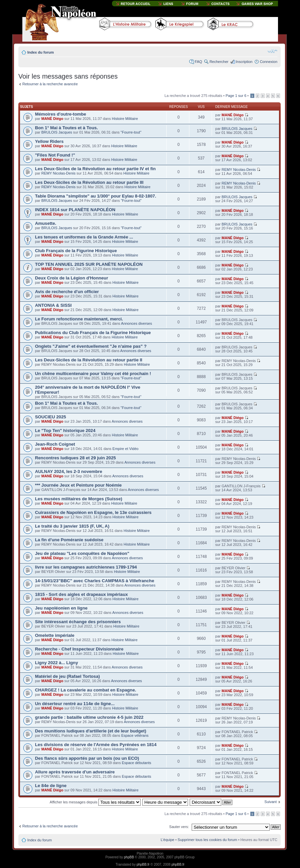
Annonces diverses (136, 323)
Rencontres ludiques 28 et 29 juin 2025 (75, 458)
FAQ (198, 62)
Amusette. (46, 223)
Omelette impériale (55, 635)
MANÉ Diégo (52, 119)
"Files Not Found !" (55, 155)
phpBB (129, 857)
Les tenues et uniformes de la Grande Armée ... (84, 237)
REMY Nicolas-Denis (58, 173)
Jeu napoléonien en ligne (61, 608)
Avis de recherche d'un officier (67, 292)
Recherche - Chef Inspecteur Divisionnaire (79, 649)
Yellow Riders (49, 141)
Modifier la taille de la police (272, 51)
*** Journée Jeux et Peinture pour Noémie (78, 485)
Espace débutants (136, 763)
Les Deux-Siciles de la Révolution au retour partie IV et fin (95, 169)
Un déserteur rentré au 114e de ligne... (75, 704)
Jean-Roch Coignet (55, 444)
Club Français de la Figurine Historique (76, 251)
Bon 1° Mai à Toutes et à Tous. (66, 128)
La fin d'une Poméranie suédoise (69, 540)
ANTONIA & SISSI (53, 305)
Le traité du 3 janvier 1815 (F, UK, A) (72, 526)
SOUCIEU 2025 (50, 417)
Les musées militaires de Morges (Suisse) (79, 499)
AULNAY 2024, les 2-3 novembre (69, 471)
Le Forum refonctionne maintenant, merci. (79, 319)
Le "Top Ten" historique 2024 (65, 431)
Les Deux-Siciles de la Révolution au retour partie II (89, 360)
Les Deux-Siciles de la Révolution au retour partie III (89, 182)
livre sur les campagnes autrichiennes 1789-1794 (86, 567)
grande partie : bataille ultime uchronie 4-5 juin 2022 (89, 717)
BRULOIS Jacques (57, 132)
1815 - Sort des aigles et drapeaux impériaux (81, 594)
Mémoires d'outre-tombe (60, 114)
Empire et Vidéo (125, 449)
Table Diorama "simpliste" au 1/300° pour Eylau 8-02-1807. (96, 196)
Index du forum (40, 52)
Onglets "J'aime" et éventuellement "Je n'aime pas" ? (91, 346)
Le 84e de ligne (51, 786)
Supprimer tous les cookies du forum (207, 840)
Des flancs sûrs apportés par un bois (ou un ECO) (87, 758)
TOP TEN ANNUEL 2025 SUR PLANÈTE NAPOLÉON (89, 264)
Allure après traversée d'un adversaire (75, 772)
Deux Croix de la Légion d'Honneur (71, 278)
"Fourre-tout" (131, 132)
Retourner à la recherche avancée (50, 84)
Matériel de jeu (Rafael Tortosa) (67, 676)
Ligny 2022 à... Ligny (56, 663)
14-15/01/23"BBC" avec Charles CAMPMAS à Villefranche (95, 581)
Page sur (236, 96)
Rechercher (219, 62)
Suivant (270, 802)
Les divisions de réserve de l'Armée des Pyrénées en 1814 (96, 745)
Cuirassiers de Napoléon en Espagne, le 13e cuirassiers (93, 512)
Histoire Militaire (125, 119)
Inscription (244, 62)
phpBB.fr (143, 865)
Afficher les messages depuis (95, 802)
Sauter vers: (179, 827)
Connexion (268, 62)
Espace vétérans (135, 735)
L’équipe (167, 840)
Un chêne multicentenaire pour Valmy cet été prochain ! (93, 374)
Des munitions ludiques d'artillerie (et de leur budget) (91, 731)
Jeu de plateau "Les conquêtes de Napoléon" (82, 553)
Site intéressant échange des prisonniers (78, 622)
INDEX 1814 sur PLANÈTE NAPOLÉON (75, 210)
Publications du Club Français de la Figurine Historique (93, 333)
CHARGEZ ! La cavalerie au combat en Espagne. (85, 690)
